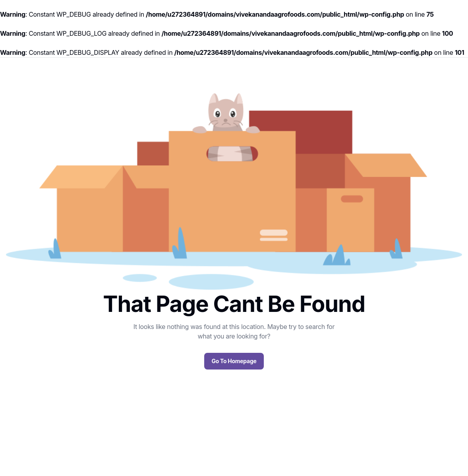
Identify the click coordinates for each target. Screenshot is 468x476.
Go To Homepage (234, 361)
